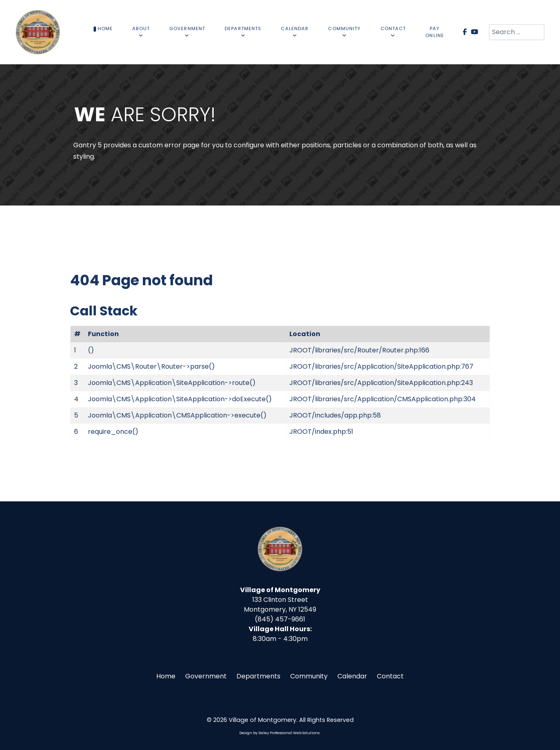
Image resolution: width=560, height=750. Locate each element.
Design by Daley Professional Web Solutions (279, 733)
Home (166, 676)
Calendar (352, 676)
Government (206, 676)
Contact (390, 676)
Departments (258, 676)
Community (309, 676)
